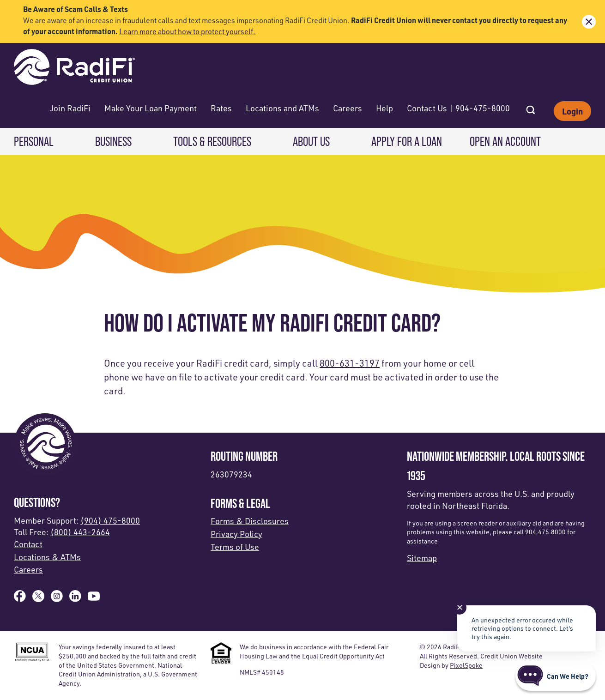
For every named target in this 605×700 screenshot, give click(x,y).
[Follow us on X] (38, 599)
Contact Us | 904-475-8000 (458, 108)
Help (384, 108)
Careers (348, 108)
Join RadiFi (70, 108)
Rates (221, 108)
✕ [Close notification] (460, 607)
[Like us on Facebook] (20, 599)
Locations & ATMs (47, 557)
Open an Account (505, 141)
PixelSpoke (466, 665)
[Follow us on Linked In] (75, 599)
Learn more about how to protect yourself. (187, 31)
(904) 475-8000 (110, 520)
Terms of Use (235, 547)
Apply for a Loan (407, 141)
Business (113, 141)
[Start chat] (556, 676)
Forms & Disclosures (250, 521)
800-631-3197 (350, 363)
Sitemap (422, 558)
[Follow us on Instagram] (57, 599)
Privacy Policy (236, 534)
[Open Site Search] (531, 107)
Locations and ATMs (282, 108)
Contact (28, 544)
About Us (311, 141)
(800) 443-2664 (80, 532)
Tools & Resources (212, 141)
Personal (34, 141)
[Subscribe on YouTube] (94, 599)
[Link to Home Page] (74, 68)
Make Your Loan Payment (151, 108)
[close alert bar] (589, 22)
